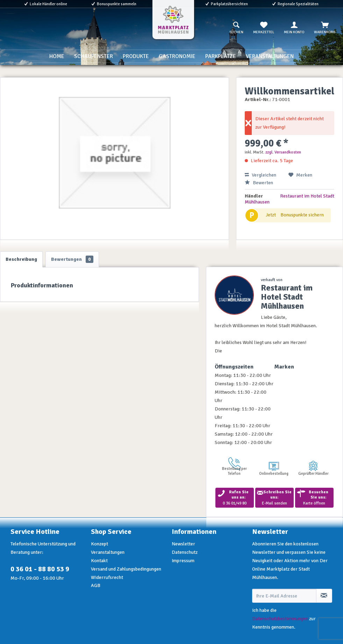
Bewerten (259, 183)
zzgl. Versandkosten (283, 152)
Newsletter (183, 544)
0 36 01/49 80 (235, 498)
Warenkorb (325, 28)
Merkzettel (264, 28)
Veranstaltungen (108, 552)
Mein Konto (294, 28)
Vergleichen (260, 175)
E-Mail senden (274, 498)
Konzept (99, 544)
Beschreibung (21, 259)
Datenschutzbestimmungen (280, 619)
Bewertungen (72, 259)
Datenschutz (185, 552)
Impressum (183, 561)
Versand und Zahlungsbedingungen (126, 569)
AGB (96, 585)
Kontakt (99, 561)
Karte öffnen (314, 498)
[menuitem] (236, 28)
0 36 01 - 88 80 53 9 (40, 569)
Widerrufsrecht (107, 577)
